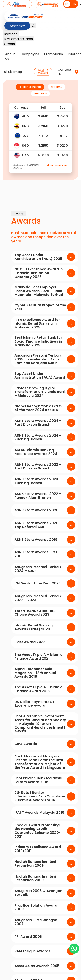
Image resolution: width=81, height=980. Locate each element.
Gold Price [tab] (40, 94)
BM (75, 4)
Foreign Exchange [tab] (30, 87)
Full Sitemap (12, 72)
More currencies (57, 165)
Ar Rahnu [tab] (57, 87)
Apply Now (17, 26)
